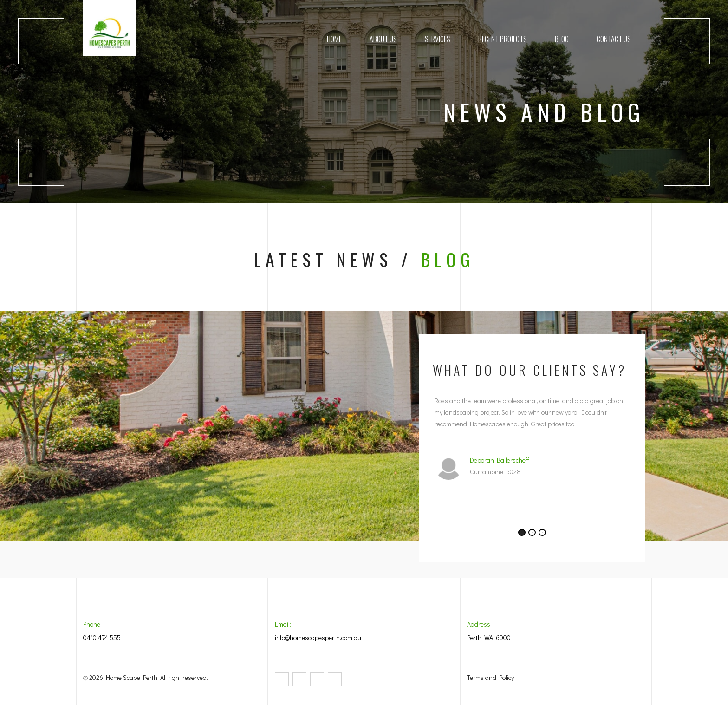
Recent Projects (503, 39)
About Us (383, 39)
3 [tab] (542, 532)
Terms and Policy (491, 677)
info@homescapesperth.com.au (318, 637)
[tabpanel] (532, 437)
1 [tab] (522, 532)
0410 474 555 (102, 637)
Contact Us (614, 39)
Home (334, 39)
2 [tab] (532, 532)
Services (438, 39)
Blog (562, 39)
